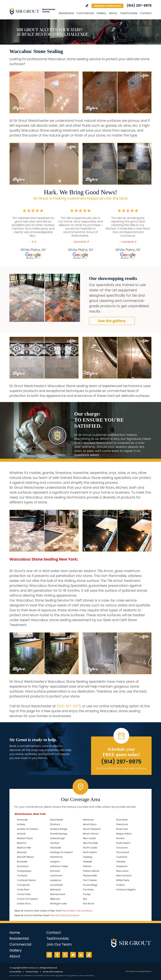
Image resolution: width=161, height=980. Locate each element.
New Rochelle (90, 843)
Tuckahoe (122, 857)
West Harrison (124, 876)
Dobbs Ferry (24, 904)
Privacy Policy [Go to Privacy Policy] (32, 972)
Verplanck (122, 866)
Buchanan (23, 866)
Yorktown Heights (126, 890)
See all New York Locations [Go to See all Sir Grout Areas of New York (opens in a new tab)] (77, 911)
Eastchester (57, 820)
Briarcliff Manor (26, 857)
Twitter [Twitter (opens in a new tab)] (65, 955)
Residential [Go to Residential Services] (66, 13)
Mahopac (56, 890)
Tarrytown (122, 848)
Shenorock (122, 824)
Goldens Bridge (59, 829)
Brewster (22, 852)
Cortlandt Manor (26, 880)
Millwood (55, 899)
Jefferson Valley (59, 866)
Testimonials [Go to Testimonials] (129, 13)
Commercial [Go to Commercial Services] (85, 13)
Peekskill (87, 862)
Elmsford (55, 824)
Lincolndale (56, 885)
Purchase (88, 890)
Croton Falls (24, 894)
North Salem (90, 852)
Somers (120, 838)
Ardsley (21, 824)
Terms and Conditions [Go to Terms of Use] (53, 972)
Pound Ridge (90, 885)
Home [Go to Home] (15, 933)
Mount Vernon (91, 834)
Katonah (55, 871)
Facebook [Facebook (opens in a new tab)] (57, 955)
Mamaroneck (58, 894)
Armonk (21, 834)
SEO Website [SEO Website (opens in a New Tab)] (131, 971)
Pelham (87, 866)
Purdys (87, 894)
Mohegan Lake (58, 904)
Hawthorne (56, 857)
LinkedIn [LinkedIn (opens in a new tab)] (81, 955)
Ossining (88, 857)
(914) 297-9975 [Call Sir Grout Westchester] (139, 6)
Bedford (22, 843)
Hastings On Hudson (61, 852)
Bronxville (22, 862)
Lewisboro (56, 880)
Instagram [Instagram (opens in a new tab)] (49, 955)
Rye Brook (89, 904)
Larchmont (56, 876)
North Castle (90, 848)
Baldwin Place (25, 838)
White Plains (123, 880)
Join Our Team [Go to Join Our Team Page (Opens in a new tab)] (59, 944)
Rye (85, 899)
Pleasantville (90, 876)
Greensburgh (57, 838)
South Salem (123, 843)
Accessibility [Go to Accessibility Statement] (15, 972)
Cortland (22, 876)
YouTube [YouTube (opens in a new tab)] (73, 955)
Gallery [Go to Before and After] (101, 13)
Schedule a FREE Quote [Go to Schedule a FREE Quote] (107, 6)
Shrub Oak (122, 829)
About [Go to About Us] (113, 13)
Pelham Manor (91, 871)
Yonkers (120, 885)
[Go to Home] (32, 11)
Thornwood (123, 852)
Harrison (55, 843)
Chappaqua (24, 871)
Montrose (88, 820)
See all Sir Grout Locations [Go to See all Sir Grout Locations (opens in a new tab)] (65, 915)
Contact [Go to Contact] (146, 13)
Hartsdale (56, 848)
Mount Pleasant (92, 829)
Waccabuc (122, 871)
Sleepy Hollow (124, 834)
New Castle (89, 838)
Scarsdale (122, 820)
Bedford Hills (24, 848)
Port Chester (90, 880)
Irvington (55, 862)
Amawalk (22, 820)
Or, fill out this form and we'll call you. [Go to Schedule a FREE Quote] (121, 768)
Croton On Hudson (27, 899)
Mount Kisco (90, 824)
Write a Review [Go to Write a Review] (87, 6)
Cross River (23, 890)
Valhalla (121, 862)
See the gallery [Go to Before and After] (112, 321)
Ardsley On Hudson (28, 829)
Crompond (23, 885)
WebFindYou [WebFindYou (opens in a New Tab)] (146, 971)
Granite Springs (59, 834)
